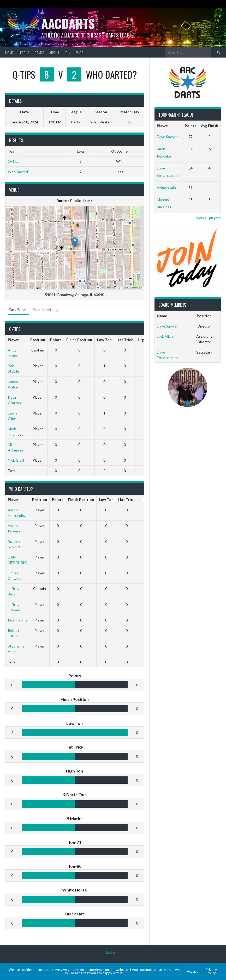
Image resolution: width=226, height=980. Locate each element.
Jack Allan (165, 336)
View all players (208, 218)
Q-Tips (14, 161)
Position (38, 340)
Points (56, 340)
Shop (79, 52)
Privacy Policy (211, 971)
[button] (75, 242)
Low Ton (104, 340)
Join (67, 52)
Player (13, 340)
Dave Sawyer (167, 137)
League (24, 52)
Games (39, 52)
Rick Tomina (18, 620)
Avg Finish (210, 126)
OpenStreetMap (125, 288)
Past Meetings (46, 309)
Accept (192, 971)
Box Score (18, 309)
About (54, 52)
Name (162, 316)
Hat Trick (125, 340)
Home (9, 52)
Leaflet (101, 288)
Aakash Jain (166, 188)
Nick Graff (16, 460)
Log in (111, 952)
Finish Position (79, 340)
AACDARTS (68, 23)
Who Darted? (19, 172)
